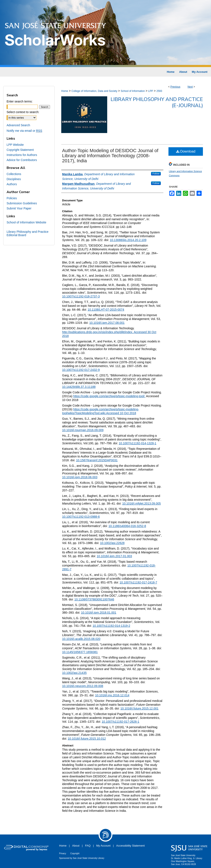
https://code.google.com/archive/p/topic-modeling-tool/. (109, 396)
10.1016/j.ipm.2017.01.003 (114, 556)
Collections (14, 174)
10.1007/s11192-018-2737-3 (81, 296)
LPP (151, 91)
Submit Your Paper (19, 208)
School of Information (133, 91)
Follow (156, 174)
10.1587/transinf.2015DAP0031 (97, 460)
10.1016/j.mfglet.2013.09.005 (142, 503)
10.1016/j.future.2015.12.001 (139, 708)
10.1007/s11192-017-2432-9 (81, 370)
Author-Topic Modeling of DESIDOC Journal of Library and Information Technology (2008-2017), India (110, 156)
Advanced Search (18, 125)
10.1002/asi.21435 (74, 673)
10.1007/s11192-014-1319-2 (111, 626)
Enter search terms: (20, 101)
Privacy (63, 853)
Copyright (75, 853)
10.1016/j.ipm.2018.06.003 (80, 477)
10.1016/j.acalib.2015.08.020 (81, 639)
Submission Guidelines (22, 203)
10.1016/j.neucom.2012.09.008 (83, 686)
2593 (159, 91)
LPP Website (15, 145)
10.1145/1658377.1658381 (80, 652)
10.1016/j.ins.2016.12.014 (112, 695)
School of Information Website (26, 222)
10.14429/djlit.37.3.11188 (79, 387)
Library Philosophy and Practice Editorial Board (28, 233)
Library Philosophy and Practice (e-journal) (157, 102)
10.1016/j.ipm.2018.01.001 (99, 613)
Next (190, 87)
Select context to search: (23, 112)
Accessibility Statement (130, 846)
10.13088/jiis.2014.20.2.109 (128, 240)
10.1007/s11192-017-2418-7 (138, 582)
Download (186, 151)
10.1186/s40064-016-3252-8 (127, 526)
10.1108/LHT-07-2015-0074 (106, 310)
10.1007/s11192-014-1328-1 (138, 443)
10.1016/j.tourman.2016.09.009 (83, 430)
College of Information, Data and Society (94, 91)
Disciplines (14, 179)
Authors (12, 184)
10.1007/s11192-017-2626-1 (120, 722)
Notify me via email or (24, 131)
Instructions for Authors (22, 155)
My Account (103, 846)
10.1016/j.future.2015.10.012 (87, 739)
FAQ (88, 846)
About (76, 846)
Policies (12, 198)
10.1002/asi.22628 (112, 543)
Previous (175, 87)
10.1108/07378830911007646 (94, 599)
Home (65, 91)
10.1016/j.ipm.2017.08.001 (107, 323)
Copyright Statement (20, 150)
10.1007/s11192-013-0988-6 (81, 517)
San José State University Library (89, 858)
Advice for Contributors (22, 160)
